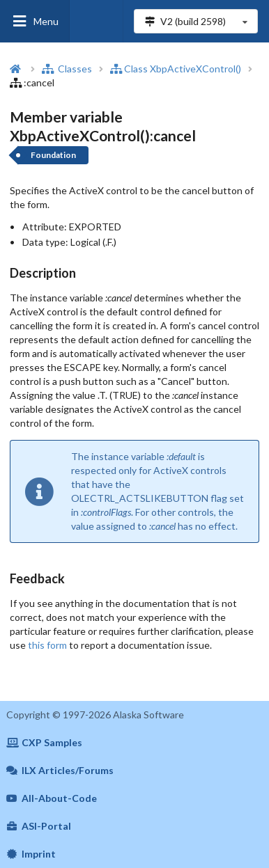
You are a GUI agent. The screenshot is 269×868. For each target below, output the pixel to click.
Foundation (53, 155)
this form (47, 645)
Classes (67, 69)
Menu (35, 21)
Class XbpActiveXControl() (176, 69)
